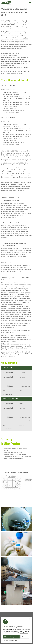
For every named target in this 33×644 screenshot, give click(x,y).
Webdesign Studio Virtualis (22, 642)
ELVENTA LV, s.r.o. (21, 640)
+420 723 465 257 (17, 631)
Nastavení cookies (9, 642)
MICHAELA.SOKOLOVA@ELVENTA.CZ (17, 630)
